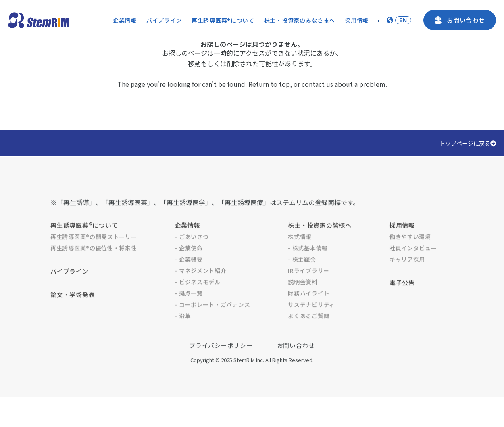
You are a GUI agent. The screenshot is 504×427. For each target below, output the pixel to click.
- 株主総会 (302, 278)
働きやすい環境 (410, 255)
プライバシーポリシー (221, 364)
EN (403, 20)
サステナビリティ (311, 323)
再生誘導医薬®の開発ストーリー (94, 255)
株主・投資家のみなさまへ (300, 20)
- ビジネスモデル (198, 300)
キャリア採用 (407, 278)
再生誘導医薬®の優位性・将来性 (94, 266)
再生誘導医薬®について (223, 20)
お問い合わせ (296, 364)
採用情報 (357, 20)
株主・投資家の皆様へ (320, 244)
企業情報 (125, 20)
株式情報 (300, 255)
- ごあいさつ (192, 255)
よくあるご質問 (309, 334)
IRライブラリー (309, 289)
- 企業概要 (189, 278)
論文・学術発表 (73, 313)
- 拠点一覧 (189, 312)
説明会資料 (303, 300)
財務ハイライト (309, 312)
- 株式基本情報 (308, 266)
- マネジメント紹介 (201, 289)
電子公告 (402, 301)
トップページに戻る (468, 143)
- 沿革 (183, 334)
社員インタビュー (413, 266)
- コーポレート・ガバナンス (213, 323)
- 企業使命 (189, 266)
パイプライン (164, 20)
